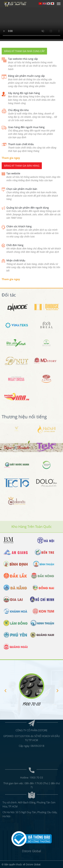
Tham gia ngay (11, 158)
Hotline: (25, 764)
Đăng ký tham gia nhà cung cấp (24, 51)
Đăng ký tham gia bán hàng (22, 166)
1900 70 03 (36, 764)
